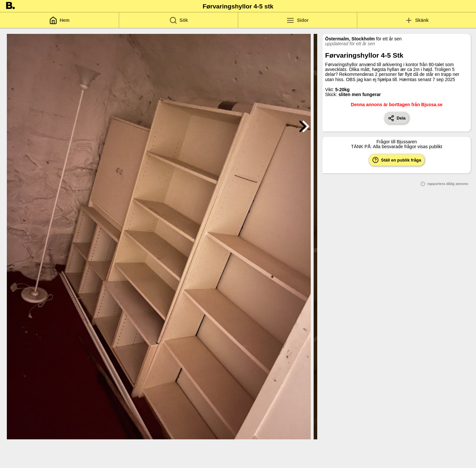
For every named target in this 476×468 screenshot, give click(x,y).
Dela (397, 118)
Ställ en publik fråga (397, 160)
